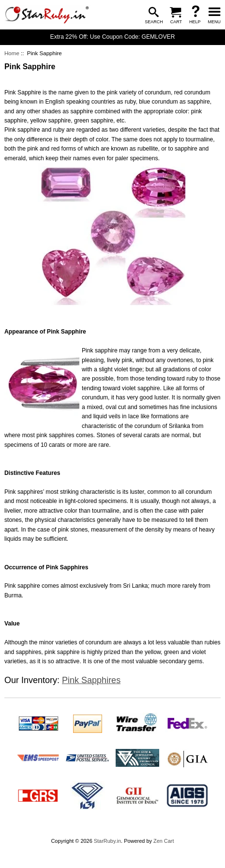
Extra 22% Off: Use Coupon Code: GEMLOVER (113, 37)
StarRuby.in (107, 841)
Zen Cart (164, 841)
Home (12, 53)
